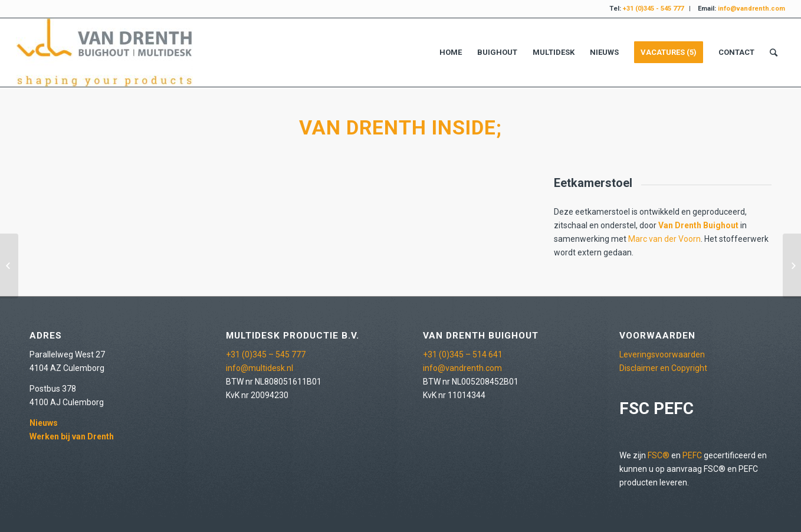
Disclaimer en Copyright (663, 368)
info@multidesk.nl (260, 368)
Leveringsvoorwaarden (662, 354)
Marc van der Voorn (664, 239)
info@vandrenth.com (462, 368)
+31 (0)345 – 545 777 (266, 354)
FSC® (659, 455)
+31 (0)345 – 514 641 (463, 354)
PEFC (692, 455)
